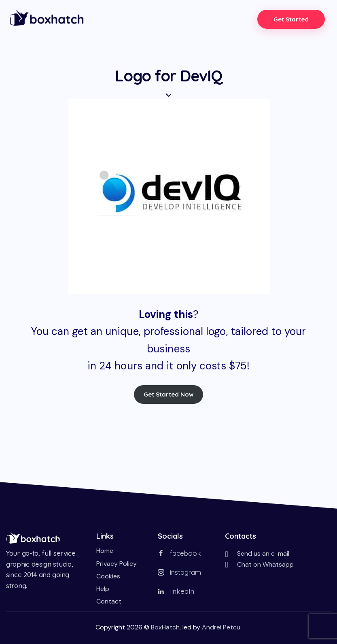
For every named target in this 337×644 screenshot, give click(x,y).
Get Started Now (169, 394)
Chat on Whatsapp (265, 564)
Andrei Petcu (221, 627)
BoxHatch (165, 627)
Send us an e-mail (263, 553)
